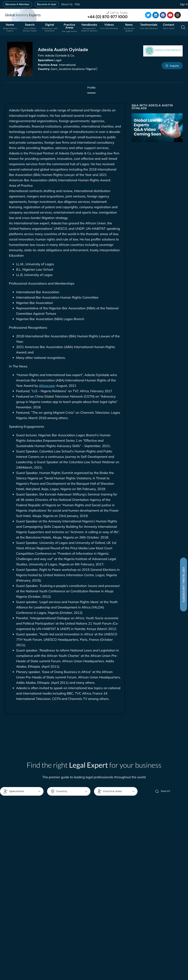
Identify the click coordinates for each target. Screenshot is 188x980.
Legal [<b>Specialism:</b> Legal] (50, 60)
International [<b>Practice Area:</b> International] (57, 65)
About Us (67, 4)
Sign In (184, 4)
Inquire (172, 66)
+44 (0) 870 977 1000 (108, 17)
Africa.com (47, 386)
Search (163, 791)
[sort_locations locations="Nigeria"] (68, 69)
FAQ (77, 4)
